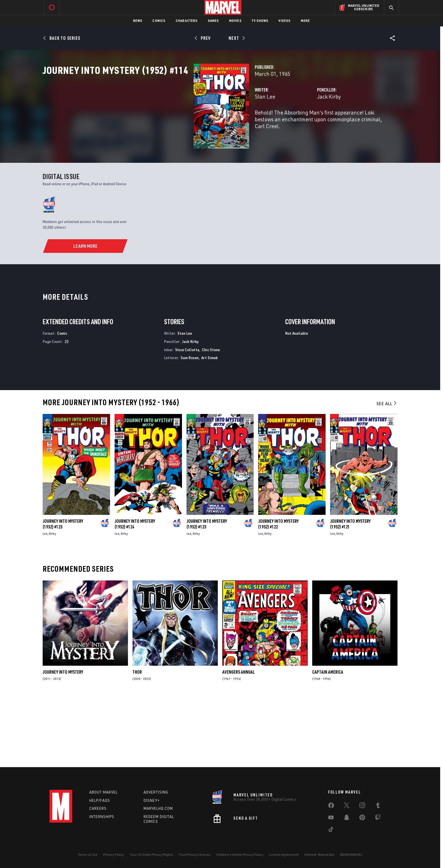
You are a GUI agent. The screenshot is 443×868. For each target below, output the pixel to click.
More (306, 21)
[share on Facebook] (331, 807)
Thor (137, 740)
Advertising (156, 792)
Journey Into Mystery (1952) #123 (207, 592)
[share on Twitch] (378, 819)
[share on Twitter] (347, 806)
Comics (159, 21)
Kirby (52, 601)
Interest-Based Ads (319, 855)
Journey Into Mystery (63, 740)
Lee (45, 601)
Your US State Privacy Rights (151, 855)
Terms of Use (88, 855)
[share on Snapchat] (347, 819)
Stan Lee (159, 121)
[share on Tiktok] (331, 830)
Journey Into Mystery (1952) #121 (350, 592)
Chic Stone (211, 417)
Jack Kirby (276, 121)
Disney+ (152, 800)
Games (213, 21)
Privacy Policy (114, 855)
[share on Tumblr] (378, 806)
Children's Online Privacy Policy (240, 855)
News (138, 21)
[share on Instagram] (362, 806)
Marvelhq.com (158, 808)
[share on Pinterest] (362, 819)
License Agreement (284, 855)
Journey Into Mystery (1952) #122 (278, 592)
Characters (187, 21)
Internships (102, 817)
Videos (284, 21)
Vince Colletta (187, 417)
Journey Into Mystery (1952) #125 (63, 592)
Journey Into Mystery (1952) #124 (135, 592)
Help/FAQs (100, 800)
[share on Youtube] (331, 819)
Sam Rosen (190, 425)
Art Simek (210, 425)
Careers (98, 808)
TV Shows (260, 21)
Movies (235, 21)
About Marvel (103, 792)
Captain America (328, 740)
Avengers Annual (239, 740)
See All (387, 471)
